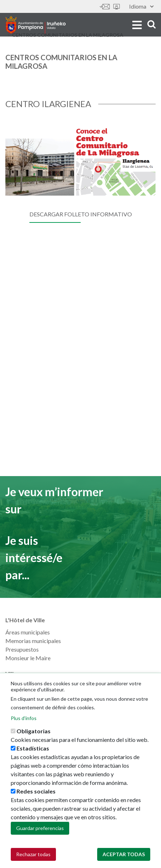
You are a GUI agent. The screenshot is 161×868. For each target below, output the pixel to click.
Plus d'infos (24, 719)
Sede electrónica (117, 7)
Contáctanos (105, 7)
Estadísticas (33, 749)
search (151, 24)
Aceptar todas (124, 855)
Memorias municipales (33, 641)
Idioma (141, 6)
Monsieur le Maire (28, 658)
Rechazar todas (33, 855)
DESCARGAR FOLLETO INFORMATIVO (81, 214)
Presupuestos (22, 649)
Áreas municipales (28, 632)
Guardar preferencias (40, 829)
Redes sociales (36, 792)
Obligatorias (34, 732)
